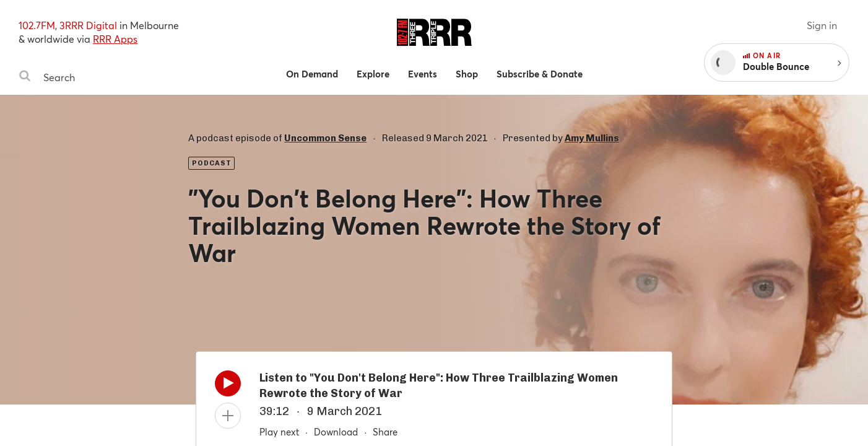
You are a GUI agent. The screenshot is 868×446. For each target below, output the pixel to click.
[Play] (228, 387)
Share (385, 432)
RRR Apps (115, 39)
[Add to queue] (228, 416)
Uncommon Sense (325, 138)
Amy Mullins (592, 138)
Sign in (822, 25)
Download (336, 432)
